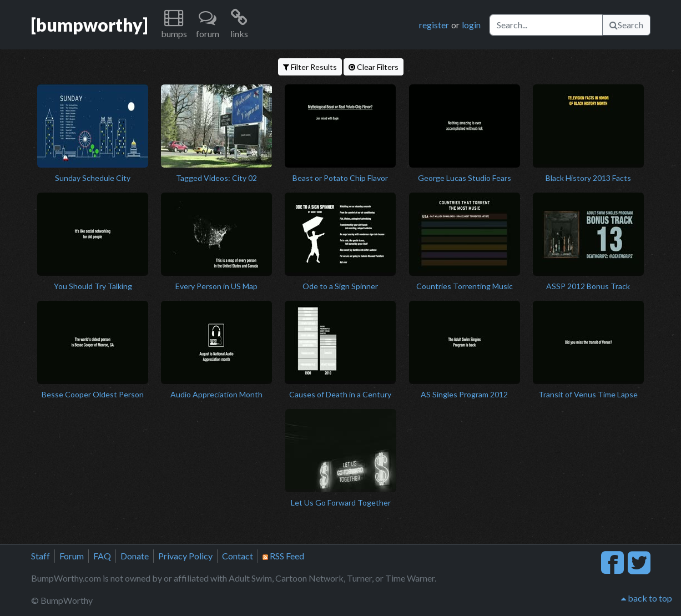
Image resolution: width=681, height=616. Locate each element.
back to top (647, 598)
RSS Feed (283, 556)
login (471, 25)
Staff (41, 556)
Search (626, 25)
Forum (72, 556)
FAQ (102, 556)
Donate (135, 556)
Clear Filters (374, 67)
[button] (174, 25)
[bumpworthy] (89, 25)
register (434, 25)
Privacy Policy (185, 556)
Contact (238, 556)
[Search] (546, 25)
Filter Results (310, 67)
